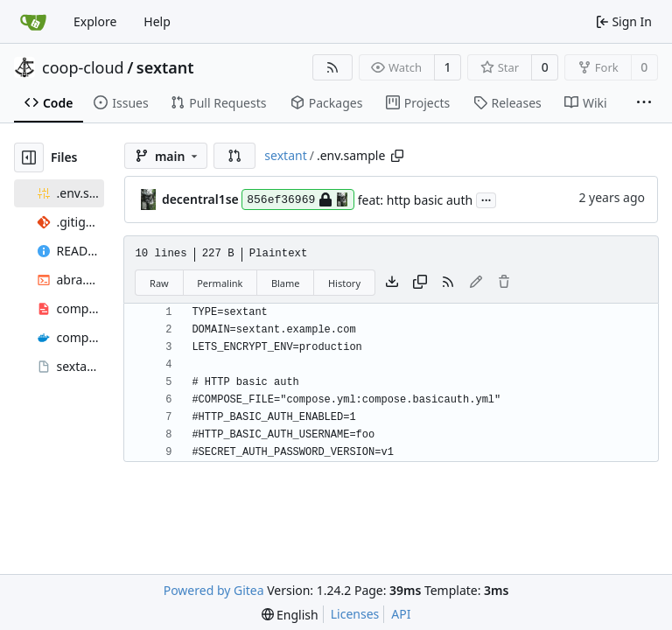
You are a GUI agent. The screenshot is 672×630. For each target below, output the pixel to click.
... (486, 199)
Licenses (355, 614)
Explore (95, 21)
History (344, 283)
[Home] (33, 22)
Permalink (220, 283)
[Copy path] (397, 156)
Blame (286, 283)
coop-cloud (83, 67)
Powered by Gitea (214, 590)
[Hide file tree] (29, 157)
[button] (234, 156)
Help (157, 21)
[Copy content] (420, 283)
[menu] (290, 615)
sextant (165, 67)
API (401, 614)
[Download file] (392, 283)
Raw (159, 283)
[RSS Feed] (332, 67)
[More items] (644, 103)
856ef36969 (298, 199)
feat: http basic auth (415, 200)
